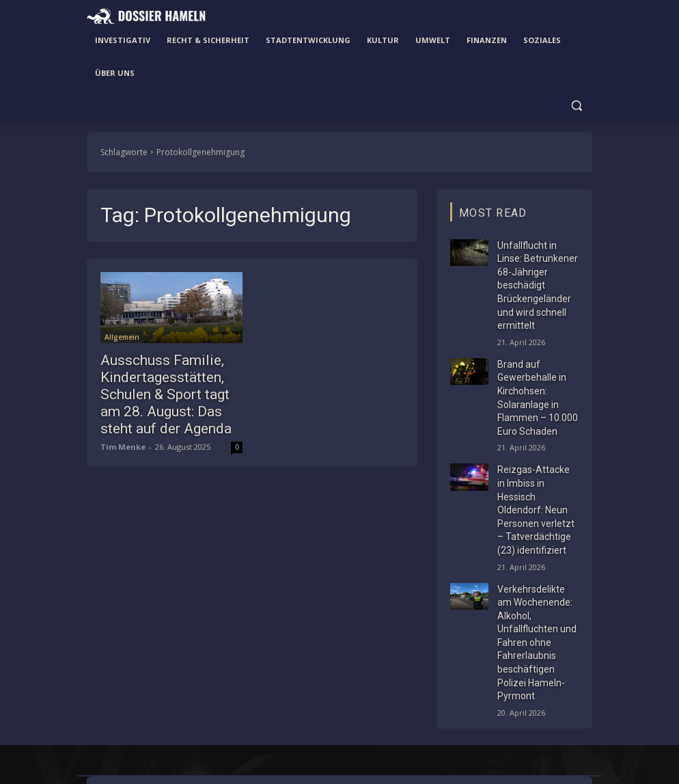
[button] (576, 106)
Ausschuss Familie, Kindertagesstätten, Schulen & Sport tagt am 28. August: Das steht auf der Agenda (166, 390)
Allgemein (122, 337)
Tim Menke (123, 436)
